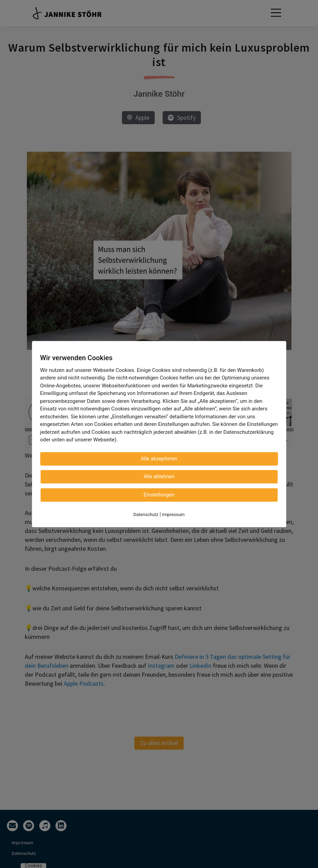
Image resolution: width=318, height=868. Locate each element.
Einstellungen (159, 495)
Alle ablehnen (159, 476)
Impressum (173, 515)
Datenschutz (146, 515)
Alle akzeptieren (159, 459)
